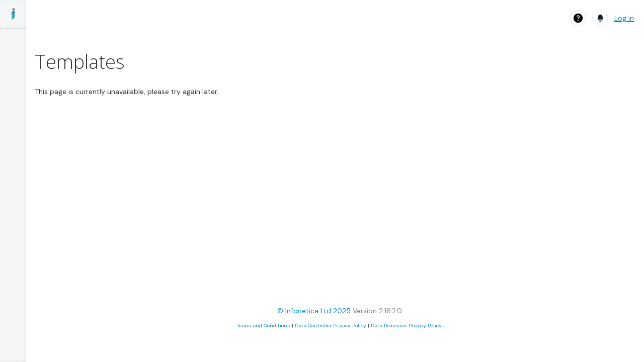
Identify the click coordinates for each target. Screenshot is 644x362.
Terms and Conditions (264, 326)
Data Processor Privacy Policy (406, 326)
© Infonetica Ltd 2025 (314, 311)
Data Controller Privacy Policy (331, 326)
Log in (624, 18)
